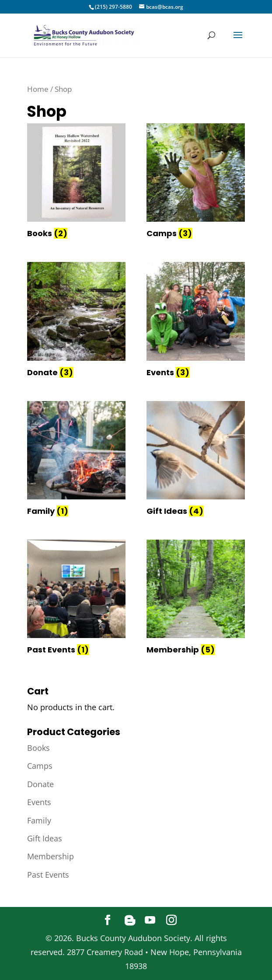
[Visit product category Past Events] (76, 599)
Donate (40, 784)
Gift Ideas (45, 838)
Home (38, 89)
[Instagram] (171, 921)
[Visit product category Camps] (196, 182)
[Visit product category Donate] (76, 321)
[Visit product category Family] (76, 460)
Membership (51, 856)
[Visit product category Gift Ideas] (196, 460)
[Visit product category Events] (196, 321)
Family (39, 820)
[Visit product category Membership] (196, 599)
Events (39, 802)
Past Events (48, 875)
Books (38, 748)
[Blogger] (130, 921)
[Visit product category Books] (76, 182)
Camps (40, 766)
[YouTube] (150, 921)
